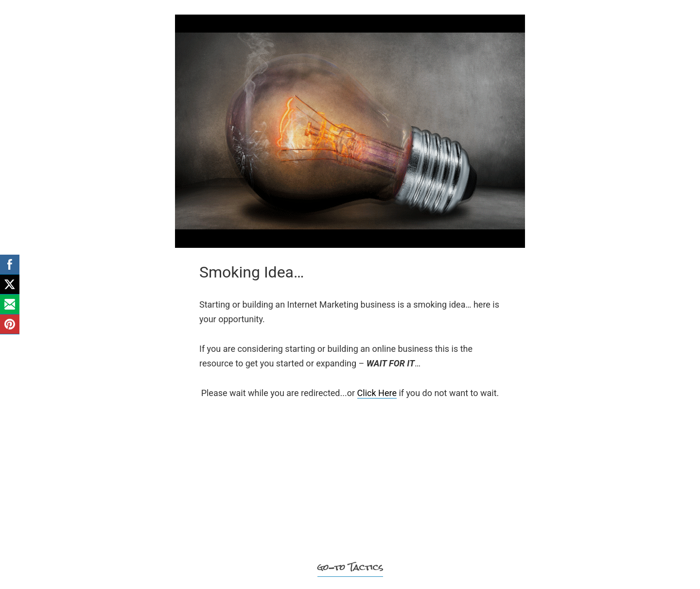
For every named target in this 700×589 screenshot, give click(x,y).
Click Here (377, 393)
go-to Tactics (350, 567)
